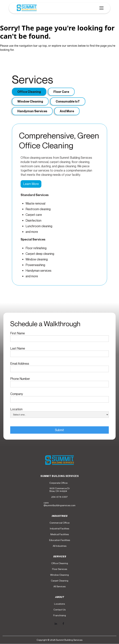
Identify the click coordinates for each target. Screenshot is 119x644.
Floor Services (60, 569)
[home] (26, 8)
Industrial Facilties (59, 529)
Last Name (18, 348)
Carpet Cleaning (60, 581)
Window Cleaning (59, 575)
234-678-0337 (59, 497)
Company (17, 394)
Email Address (20, 363)
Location (16, 409)
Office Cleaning (60, 563)
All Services (59, 586)
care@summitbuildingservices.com (59, 504)
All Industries (60, 546)
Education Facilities (60, 540)
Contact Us (59, 610)
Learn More (31, 184)
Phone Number (20, 379)
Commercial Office (59, 523)
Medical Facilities (60, 534)
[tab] (29, 92)
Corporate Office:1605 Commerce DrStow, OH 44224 (60, 487)
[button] (101, 8)
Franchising (60, 615)
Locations (59, 604)
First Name (18, 333)
